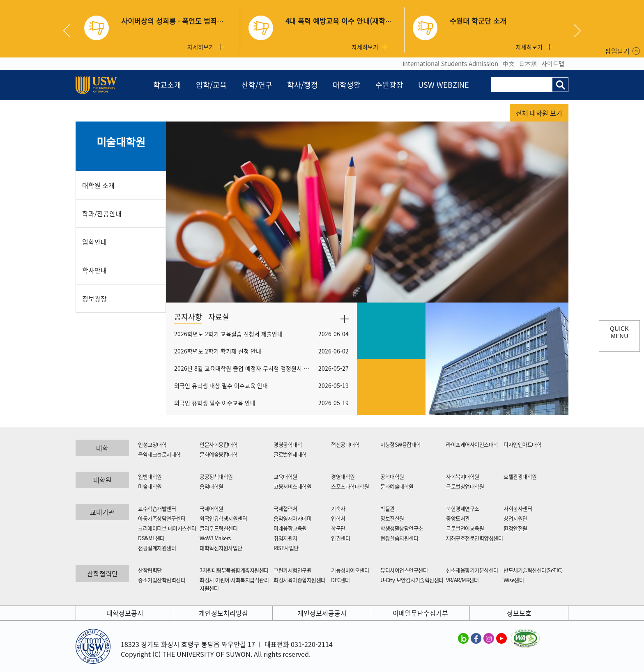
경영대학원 (343, 476)
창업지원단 (515, 518)
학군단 (338, 528)
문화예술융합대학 (218, 454)
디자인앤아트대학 (522, 444)
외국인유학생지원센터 (223, 518)
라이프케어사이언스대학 (472, 444)
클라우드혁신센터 (218, 528)
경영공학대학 (288, 444)
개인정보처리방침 (223, 613)
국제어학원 (212, 508)
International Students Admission (450, 64)
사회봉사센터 (518, 508)
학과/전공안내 (102, 213)
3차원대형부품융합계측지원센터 (234, 570)
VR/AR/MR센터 (462, 580)
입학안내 (94, 242)
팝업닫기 (617, 51)
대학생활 (347, 85)
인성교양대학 (152, 444)
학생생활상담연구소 (402, 528)
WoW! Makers (215, 538)
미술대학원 (121, 142)
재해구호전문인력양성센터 (474, 538)
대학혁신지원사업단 (221, 548)
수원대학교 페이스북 (476, 638)
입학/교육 (211, 85)
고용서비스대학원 (292, 486)
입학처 (338, 518)
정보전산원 (392, 518)
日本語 (528, 64)
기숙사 (338, 508)
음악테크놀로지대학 (159, 454)
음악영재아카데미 (292, 518)
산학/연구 (257, 85)
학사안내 (94, 270)
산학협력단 (150, 570)
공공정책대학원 (216, 476)
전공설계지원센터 (157, 548)
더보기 (345, 319)
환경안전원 (515, 528)
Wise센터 (514, 580)
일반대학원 (150, 476)
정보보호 (519, 613)
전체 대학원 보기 (539, 113)
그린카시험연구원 (292, 570)
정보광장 (94, 298)
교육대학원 (285, 476)
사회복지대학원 (463, 476)
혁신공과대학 (345, 444)
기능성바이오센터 (350, 570)
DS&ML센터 (151, 538)
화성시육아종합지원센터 (300, 580)
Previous (70, 31)
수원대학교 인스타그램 (489, 638)
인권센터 (340, 538)
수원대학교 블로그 (463, 638)
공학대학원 (392, 476)
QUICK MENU (619, 332)
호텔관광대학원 (520, 476)
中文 (508, 64)
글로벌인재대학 (290, 454)
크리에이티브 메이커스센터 (167, 528)
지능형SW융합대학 (401, 444)
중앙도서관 (458, 518)
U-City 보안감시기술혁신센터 (412, 580)
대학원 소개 (98, 185)
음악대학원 (212, 486)
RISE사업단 (286, 548)
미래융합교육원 (290, 528)
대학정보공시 (125, 613)
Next (577, 31)
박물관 (388, 508)
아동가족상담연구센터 (162, 518)
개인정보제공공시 (322, 613)
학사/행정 (302, 85)
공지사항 (188, 317)
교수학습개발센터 (157, 508)
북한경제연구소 (463, 508)
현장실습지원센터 (399, 538)
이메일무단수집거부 (420, 613)
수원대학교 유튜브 (501, 638)
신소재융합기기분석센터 (472, 570)
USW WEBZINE (444, 85)
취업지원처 (285, 538)
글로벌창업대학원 (465, 486)
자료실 (219, 317)
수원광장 (389, 85)
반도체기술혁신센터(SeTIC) (533, 570)
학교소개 (167, 85)
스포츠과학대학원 (350, 486)
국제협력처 (285, 508)
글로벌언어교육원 (465, 528)
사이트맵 (553, 64)
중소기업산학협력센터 (162, 580)
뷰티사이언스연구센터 (404, 570)
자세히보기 (201, 47)
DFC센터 (340, 580)
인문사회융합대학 (218, 444)
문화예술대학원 (397, 486)
